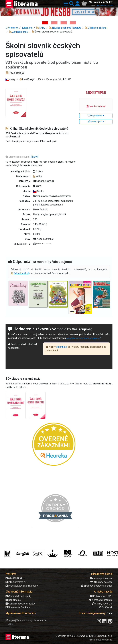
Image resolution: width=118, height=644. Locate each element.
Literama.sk (12, 28)
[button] (65, 4)
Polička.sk (105, 607)
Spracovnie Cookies (18, 607)
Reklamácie (13, 600)
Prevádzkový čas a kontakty (22, 586)
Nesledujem (95, 122)
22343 (67, 79)
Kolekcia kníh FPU (101, 596)
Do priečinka (95, 116)
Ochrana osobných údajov (21, 604)
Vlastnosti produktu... (19, 157)
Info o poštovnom (101, 578)
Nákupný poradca (101, 582)
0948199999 (14, 578)
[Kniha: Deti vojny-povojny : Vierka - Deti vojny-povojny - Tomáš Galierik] (64, 23)
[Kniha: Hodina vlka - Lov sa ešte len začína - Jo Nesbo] (45, 23)
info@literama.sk (16, 582)
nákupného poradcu (105, 5)
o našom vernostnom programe (83, 338)
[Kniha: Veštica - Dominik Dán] (54, 23)
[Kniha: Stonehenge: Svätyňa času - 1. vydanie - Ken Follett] (73, 23)
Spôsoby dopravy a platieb (97, 586)
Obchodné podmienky (19, 596)
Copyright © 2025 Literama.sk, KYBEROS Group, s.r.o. (84, 636)
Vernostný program (101, 600)
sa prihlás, (62, 347)
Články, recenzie (102, 604)
